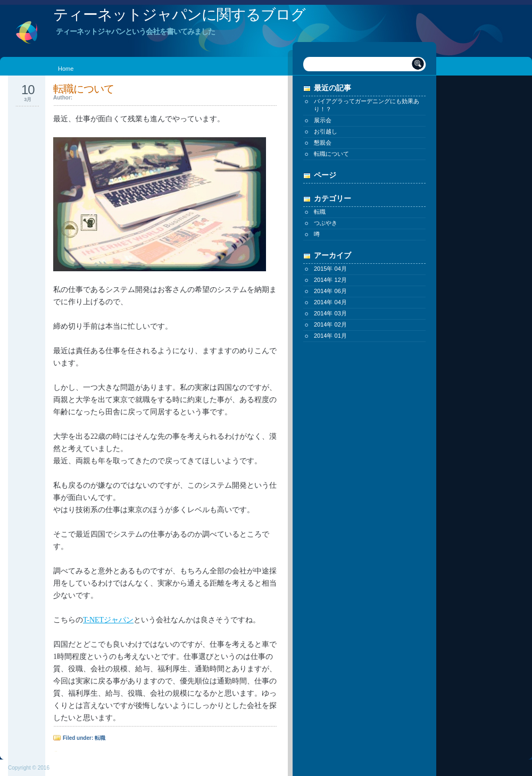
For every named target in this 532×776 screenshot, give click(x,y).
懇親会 (323, 143)
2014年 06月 (330, 291)
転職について (331, 154)
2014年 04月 (330, 302)
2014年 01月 (330, 336)
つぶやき (326, 223)
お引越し (326, 131)
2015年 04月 (330, 269)
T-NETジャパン (108, 620)
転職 (320, 212)
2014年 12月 (330, 280)
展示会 (323, 120)
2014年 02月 (330, 324)
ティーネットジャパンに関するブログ (179, 15)
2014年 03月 (330, 313)
